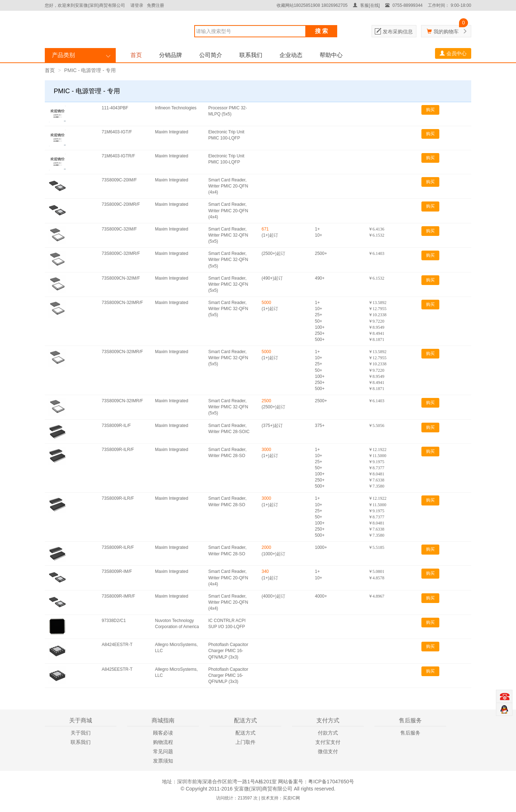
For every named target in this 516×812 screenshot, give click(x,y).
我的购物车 (446, 32)
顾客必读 (163, 733)
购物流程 (163, 742)
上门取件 (245, 742)
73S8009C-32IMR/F (121, 253)
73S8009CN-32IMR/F (122, 303)
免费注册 (156, 5)
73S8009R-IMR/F (118, 596)
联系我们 (251, 55)
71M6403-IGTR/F (118, 156)
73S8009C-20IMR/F (121, 204)
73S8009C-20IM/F (119, 180)
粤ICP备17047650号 (331, 782)
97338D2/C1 (114, 621)
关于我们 (81, 733)
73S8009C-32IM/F (119, 229)
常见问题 (163, 751)
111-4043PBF (115, 108)
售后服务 (410, 733)
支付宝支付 (328, 742)
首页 (136, 55)
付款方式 (328, 733)
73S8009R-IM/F (117, 571)
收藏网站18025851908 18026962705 (312, 5)
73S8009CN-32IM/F (121, 278)
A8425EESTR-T (117, 669)
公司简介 (211, 55)
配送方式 (245, 733)
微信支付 (328, 751)
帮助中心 (331, 55)
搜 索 (321, 31)
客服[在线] (366, 5)
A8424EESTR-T (117, 645)
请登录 (137, 5)
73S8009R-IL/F (116, 426)
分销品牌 (171, 55)
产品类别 (63, 55)
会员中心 (453, 53)
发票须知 (163, 761)
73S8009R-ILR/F (118, 450)
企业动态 (291, 55)
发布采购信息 (398, 32)
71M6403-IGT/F (117, 132)
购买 (430, 110)
